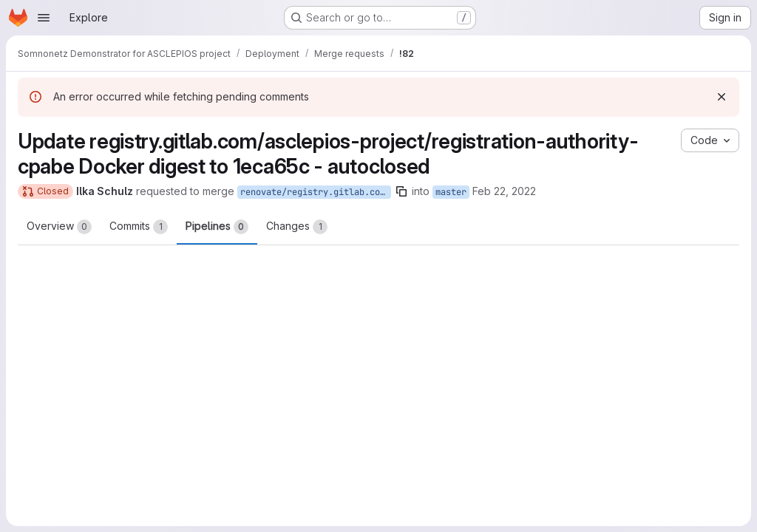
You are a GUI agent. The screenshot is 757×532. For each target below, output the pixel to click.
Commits (139, 227)
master (451, 192)
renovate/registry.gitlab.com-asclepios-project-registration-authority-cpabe (316, 192)
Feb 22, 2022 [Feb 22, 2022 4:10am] (504, 191)
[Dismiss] (722, 97)
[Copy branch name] (401, 191)
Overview (59, 227)
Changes (297, 227)
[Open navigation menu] (44, 18)
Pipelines (217, 227)
